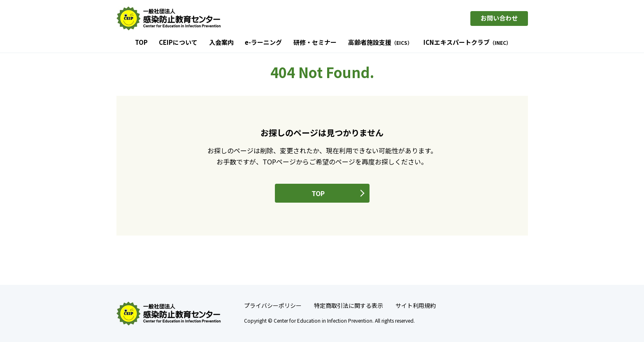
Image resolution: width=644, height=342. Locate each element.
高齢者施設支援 (380, 43)
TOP (141, 43)
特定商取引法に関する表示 (349, 305)
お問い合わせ (499, 18)
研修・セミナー (315, 43)
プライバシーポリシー (273, 305)
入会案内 (221, 43)
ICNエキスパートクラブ (467, 43)
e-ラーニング (263, 43)
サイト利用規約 (416, 305)
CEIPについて (178, 43)
